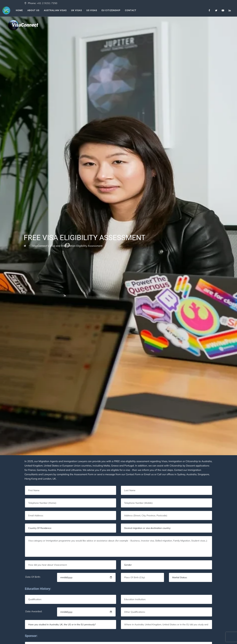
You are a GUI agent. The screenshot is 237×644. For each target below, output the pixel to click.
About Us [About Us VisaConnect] (33, 10)
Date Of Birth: (33, 577)
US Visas (92, 10)
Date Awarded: (34, 611)
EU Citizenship (111, 10)
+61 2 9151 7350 (47, 3)
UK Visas (77, 10)
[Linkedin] (230, 10)
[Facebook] (209, 10)
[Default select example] (70, 528)
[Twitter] (216, 10)
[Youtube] (223, 10)
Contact (131, 10)
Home (19, 10)
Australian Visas (55, 10)
